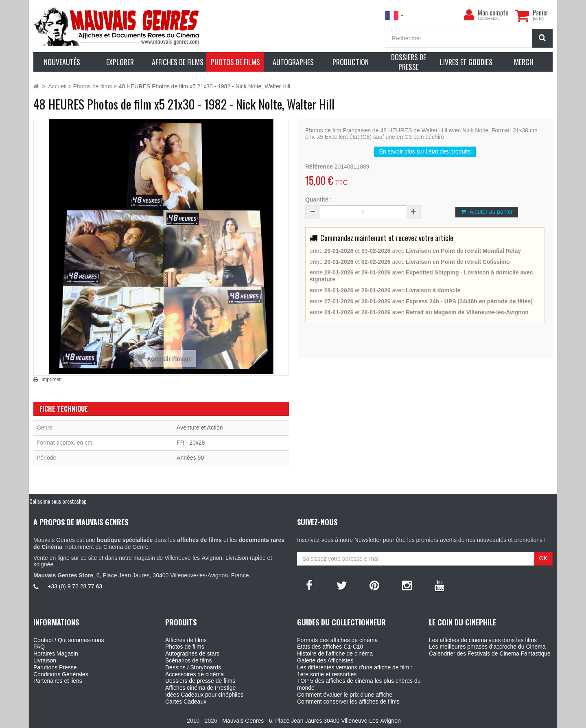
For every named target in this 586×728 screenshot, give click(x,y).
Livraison (45, 660)
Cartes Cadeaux (186, 702)
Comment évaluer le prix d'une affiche (345, 695)
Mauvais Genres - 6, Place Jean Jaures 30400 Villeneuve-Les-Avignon (311, 721)
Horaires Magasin (56, 653)
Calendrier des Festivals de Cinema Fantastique (490, 653)
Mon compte (493, 13)
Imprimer (51, 379)
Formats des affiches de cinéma (337, 640)
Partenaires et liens (58, 681)
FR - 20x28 (191, 443)
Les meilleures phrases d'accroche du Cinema (487, 647)
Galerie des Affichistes (325, 660)
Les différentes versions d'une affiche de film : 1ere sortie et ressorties (355, 671)
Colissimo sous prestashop (58, 501)
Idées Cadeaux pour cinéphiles (204, 695)
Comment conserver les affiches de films (348, 702)
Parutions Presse (55, 667)
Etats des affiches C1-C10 (330, 647)
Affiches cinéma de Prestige (200, 688)
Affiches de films (186, 640)
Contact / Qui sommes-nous (69, 640)
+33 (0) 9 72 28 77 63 (75, 586)
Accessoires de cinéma (195, 674)
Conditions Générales (61, 674)
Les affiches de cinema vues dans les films (483, 640)
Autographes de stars (192, 653)
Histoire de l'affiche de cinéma (335, 653)
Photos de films (185, 647)
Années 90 (190, 458)
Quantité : (318, 200)
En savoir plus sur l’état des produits (425, 151)
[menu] (469, 15)
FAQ (39, 647)
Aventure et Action (200, 428)
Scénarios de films (188, 660)
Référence (319, 167)
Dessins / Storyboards (193, 667)
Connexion (488, 18)
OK (543, 558)
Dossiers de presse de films (200, 681)
